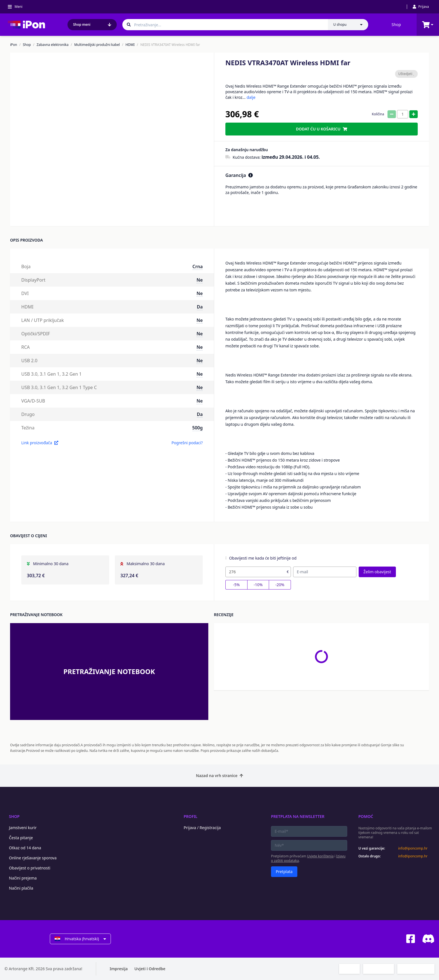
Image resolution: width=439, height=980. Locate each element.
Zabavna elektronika (53, 45)
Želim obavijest (377, 572)
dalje (251, 97)
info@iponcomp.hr (413, 848)
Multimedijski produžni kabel (97, 45)
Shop (396, 24)
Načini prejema (23, 878)
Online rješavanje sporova (33, 858)
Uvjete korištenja (320, 856)
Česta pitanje (21, 838)
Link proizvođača (40, 443)
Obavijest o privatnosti (30, 868)
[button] (59, 211)
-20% (280, 585)
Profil (191, 816)
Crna (198, 266)
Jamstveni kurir (23, 828)
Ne (200, 280)
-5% (236, 585)
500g (198, 428)
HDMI (130, 45)
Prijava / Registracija (202, 828)
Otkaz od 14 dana (25, 848)
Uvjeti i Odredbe (150, 969)
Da (200, 307)
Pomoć (366, 816)
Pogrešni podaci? (187, 443)
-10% (258, 585)
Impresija (119, 969)
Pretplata (284, 872)
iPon (14, 45)
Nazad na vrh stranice (219, 776)
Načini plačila (21, 888)
